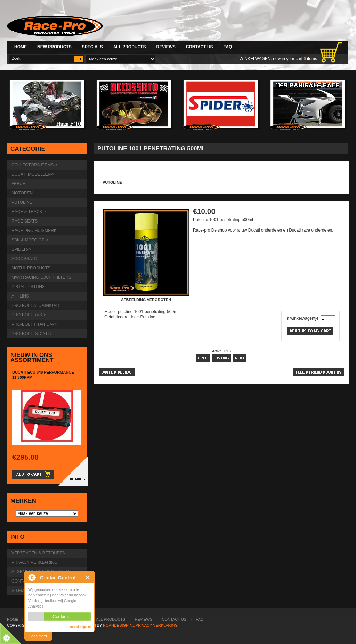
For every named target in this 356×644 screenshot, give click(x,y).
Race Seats (25, 221)
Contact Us (200, 47)
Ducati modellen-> (33, 174)
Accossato (24, 259)
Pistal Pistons (28, 287)
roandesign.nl (80, 627)
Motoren (22, 193)
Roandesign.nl (119, 625)
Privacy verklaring (34, 562)
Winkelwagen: (256, 59)
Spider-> (21, 249)
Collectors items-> (34, 165)
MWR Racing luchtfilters (41, 277)
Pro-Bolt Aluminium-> (36, 306)
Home (21, 47)
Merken (23, 501)
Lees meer (38, 636)
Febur (19, 184)
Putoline (112, 182)
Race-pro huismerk (34, 231)
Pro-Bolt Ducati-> (32, 334)
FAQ (228, 47)
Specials (92, 47)
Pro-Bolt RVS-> (29, 315)
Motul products (31, 268)
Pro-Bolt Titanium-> (34, 324)
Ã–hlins (20, 296)
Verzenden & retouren (39, 553)
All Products (130, 47)
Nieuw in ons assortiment (32, 358)
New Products (54, 47)
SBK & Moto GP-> (30, 240)
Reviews (166, 47)
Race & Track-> (29, 212)
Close (88, 578)
